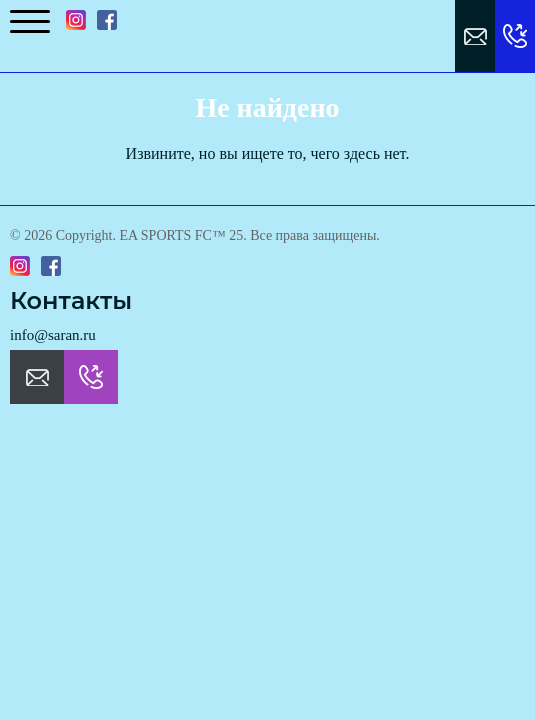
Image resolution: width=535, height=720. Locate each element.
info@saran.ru (53, 335)
